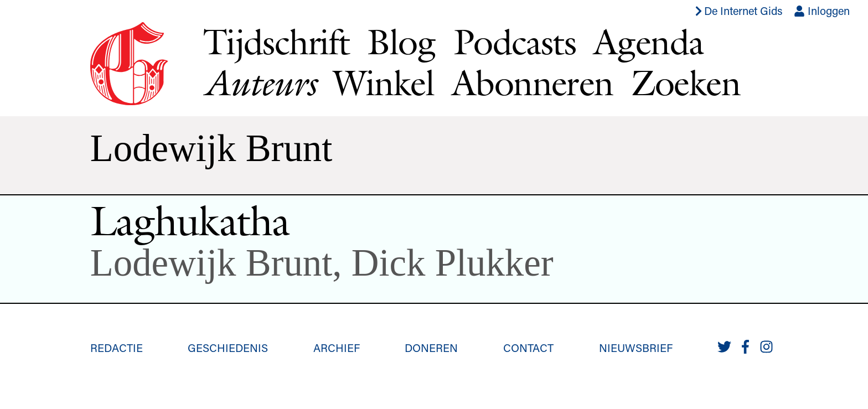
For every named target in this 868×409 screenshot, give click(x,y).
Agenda (648, 42)
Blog (401, 42)
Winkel (384, 82)
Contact (528, 348)
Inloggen (822, 11)
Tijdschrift (276, 42)
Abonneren (533, 82)
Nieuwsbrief (636, 348)
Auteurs (259, 83)
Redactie (117, 348)
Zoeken (686, 82)
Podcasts (515, 42)
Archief (337, 348)
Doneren (431, 348)
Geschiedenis (228, 348)
